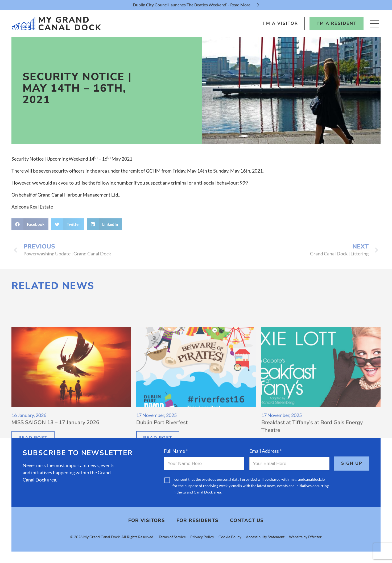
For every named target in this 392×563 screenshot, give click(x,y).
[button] (30, 224)
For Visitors (147, 520)
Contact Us (247, 520)
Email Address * (265, 451)
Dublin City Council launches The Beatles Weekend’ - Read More (192, 5)
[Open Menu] (374, 24)
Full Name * (176, 451)
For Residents (197, 520)
